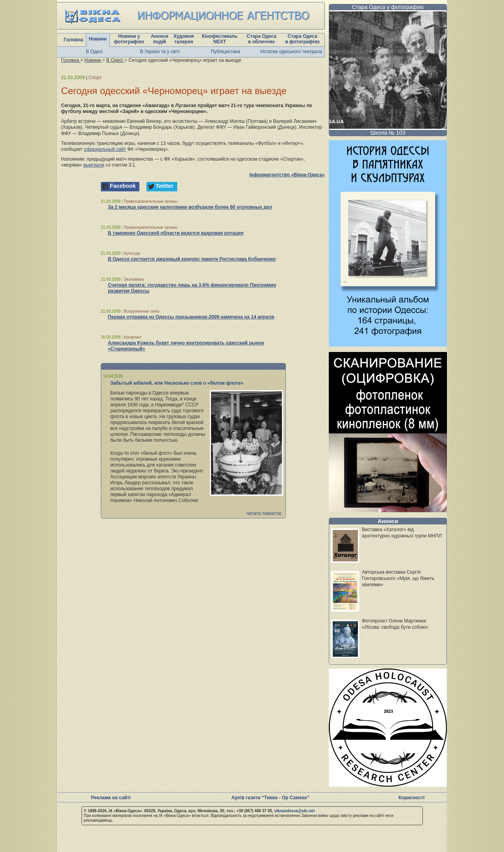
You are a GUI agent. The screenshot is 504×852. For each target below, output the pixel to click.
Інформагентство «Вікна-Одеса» (287, 175)
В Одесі (94, 52)
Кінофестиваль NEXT (220, 39)
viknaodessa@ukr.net (294, 811)
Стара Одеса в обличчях (261, 39)
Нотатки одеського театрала (291, 52)
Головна (73, 40)
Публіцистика (226, 52)
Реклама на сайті (111, 798)
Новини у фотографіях (129, 39)
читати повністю (264, 513)
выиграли (94, 165)
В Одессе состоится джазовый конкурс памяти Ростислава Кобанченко (192, 259)
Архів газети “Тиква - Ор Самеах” (271, 798)
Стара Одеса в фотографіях (302, 39)
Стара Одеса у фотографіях (388, 7)
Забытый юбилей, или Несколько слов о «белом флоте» (177, 383)
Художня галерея (184, 39)
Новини (98, 39)
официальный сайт (105, 149)
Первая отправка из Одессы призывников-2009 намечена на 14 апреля (191, 317)
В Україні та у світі (160, 52)
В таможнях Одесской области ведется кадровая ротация (176, 233)
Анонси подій (160, 39)
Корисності (411, 798)
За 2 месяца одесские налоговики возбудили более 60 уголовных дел (190, 207)
